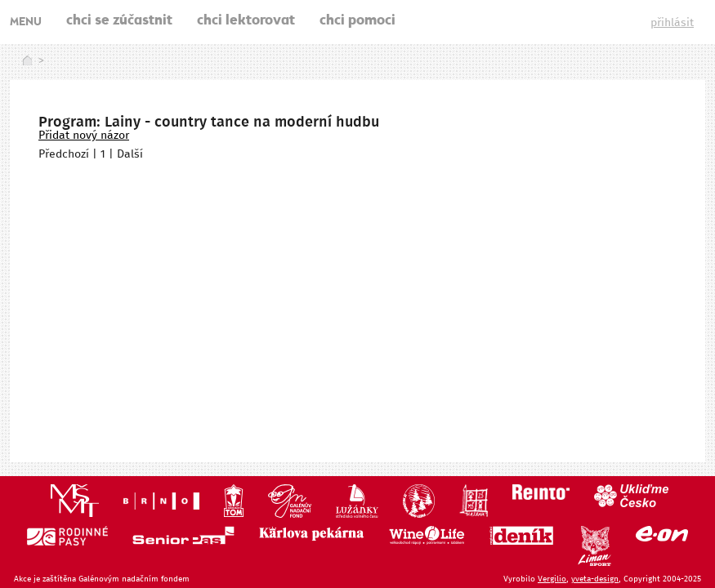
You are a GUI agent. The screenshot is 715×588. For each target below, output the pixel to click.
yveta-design (595, 579)
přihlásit (672, 23)
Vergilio (552, 579)
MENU (26, 23)
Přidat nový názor (84, 136)
